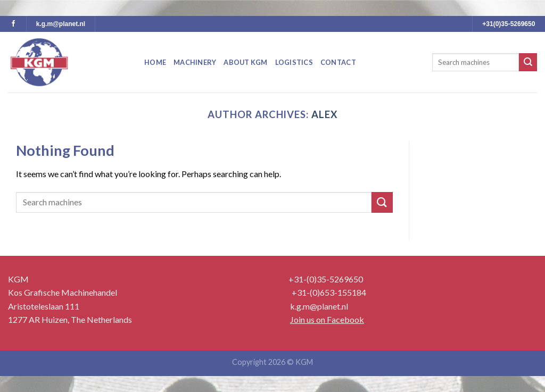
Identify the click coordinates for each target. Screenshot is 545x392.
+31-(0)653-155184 (329, 292)
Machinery (195, 62)
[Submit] (528, 62)
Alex (324, 114)
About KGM (245, 62)
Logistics (294, 62)
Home (155, 62)
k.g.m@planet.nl (61, 24)
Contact (338, 62)
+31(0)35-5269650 (509, 24)
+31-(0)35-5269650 (326, 279)
